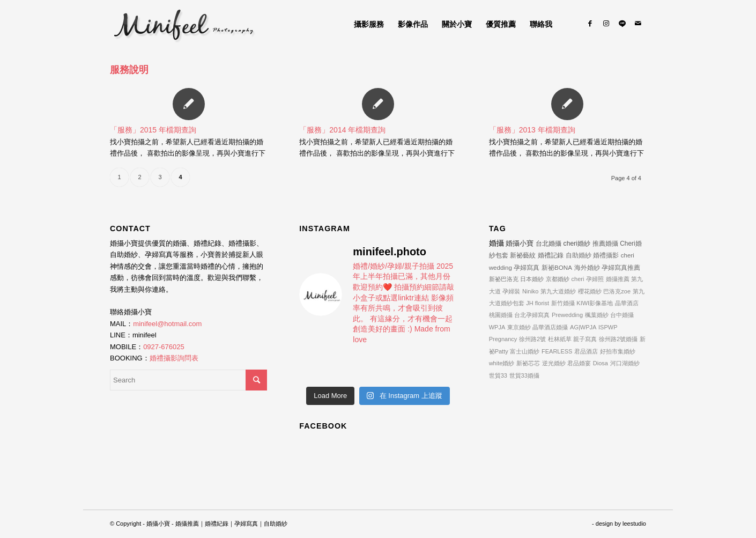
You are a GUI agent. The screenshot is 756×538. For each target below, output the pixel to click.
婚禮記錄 (551, 255)
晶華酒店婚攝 (550, 327)
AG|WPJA (583, 327)
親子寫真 (585, 339)
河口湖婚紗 (625, 363)
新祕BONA (557, 267)
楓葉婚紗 (597, 315)
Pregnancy (503, 339)
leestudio (634, 524)
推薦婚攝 (605, 244)
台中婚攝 (622, 315)
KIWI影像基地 (595, 303)
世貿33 (498, 375)
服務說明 (129, 70)
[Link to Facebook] (590, 24)
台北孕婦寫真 (532, 315)
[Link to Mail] (638, 24)
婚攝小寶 (520, 243)
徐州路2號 (532, 339)
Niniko (531, 291)
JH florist (538, 303)
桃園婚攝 (501, 315)
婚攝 (496, 243)
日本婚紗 (532, 279)
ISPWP (608, 327)
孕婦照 (595, 279)
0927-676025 (164, 347)
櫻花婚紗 (590, 291)
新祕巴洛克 (504, 279)
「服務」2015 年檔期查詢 (153, 130)
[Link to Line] (622, 24)
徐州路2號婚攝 (618, 339)
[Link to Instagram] (606, 24)
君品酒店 (586, 351)
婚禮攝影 (606, 255)
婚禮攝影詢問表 (174, 358)
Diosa (601, 363)
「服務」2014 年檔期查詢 (342, 130)
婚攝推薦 (618, 279)
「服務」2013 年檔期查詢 (532, 130)
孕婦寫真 (527, 267)
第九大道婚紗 (558, 291)
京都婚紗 (558, 279)
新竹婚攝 (563, 303)
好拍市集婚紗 (618, 351)
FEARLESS (557, 351)
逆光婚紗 (554, 363)
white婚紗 (502, 363)
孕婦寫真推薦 (621, 267)
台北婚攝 (549, 244)
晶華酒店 (627, 303)
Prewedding (567, 315)
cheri (578, 279)
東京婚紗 (519, 327)
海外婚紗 (587, 267)
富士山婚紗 (525, 351)
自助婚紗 (579, 255)
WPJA (497, 327)
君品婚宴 (579, 363)
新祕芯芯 (528, 363)
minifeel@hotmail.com (167, 324)
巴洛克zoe (617, 291)
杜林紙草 (560, 339)
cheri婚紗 (577, 244)
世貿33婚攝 (524, 375)
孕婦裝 (511, 291)
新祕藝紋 (523, 255)
